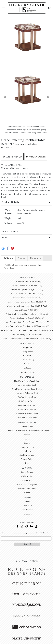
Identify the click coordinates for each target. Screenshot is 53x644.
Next (48, 97)
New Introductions (27, 372)
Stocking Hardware (27, 455)
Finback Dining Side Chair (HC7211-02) (27, 294)
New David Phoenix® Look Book (27, 381)
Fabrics (27, 435)
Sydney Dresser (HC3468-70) (27, 310)
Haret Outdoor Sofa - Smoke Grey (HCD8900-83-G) (27, 322)
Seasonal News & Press (27, 489)
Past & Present (27, 472)
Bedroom (27, 356)
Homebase (27, 514)
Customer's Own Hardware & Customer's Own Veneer (27, 431)
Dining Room (27, 352)
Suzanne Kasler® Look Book (27, 414)
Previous (5, 97)
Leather (27, 443)
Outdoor (27, 368)
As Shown (8, 258)
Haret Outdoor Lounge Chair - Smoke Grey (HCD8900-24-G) (27, 330)
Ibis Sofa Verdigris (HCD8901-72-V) (27, 334)
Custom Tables (27, 364)
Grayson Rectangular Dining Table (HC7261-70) (27, 302)
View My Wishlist (36, 157)
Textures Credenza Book (27, 418)
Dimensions (36, 258)
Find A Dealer (27, 510)
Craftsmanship (27, 476)
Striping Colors (27, 459)
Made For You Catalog (27, 401)
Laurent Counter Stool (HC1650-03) (27, 286)
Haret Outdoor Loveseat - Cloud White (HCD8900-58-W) (27, 339)
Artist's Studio (27, 427)
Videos (27, 493)
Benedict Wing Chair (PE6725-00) (27, 298)
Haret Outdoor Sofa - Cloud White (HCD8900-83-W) (27, 326)
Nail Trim (27, 451)
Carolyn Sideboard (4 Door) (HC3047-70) (27, 318)
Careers (27, 502)
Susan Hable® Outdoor (27, 409)
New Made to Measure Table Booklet (27, 389)
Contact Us (27, 506)
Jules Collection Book (27, 385)
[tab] (8, 258)
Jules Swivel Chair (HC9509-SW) (27, 281)
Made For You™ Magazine (27, 484)
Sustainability (27, 480)
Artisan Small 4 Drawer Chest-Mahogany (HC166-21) (27, 314)
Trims (27, 463)
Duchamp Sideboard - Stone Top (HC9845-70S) (27, 306)
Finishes (21, 258)
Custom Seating (27, 360)
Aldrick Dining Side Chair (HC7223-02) (27, 290)
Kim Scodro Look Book (27, 397)
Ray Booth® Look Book (27, 405)
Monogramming (27, 447)
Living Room (27, 347)
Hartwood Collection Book (27, 393)
